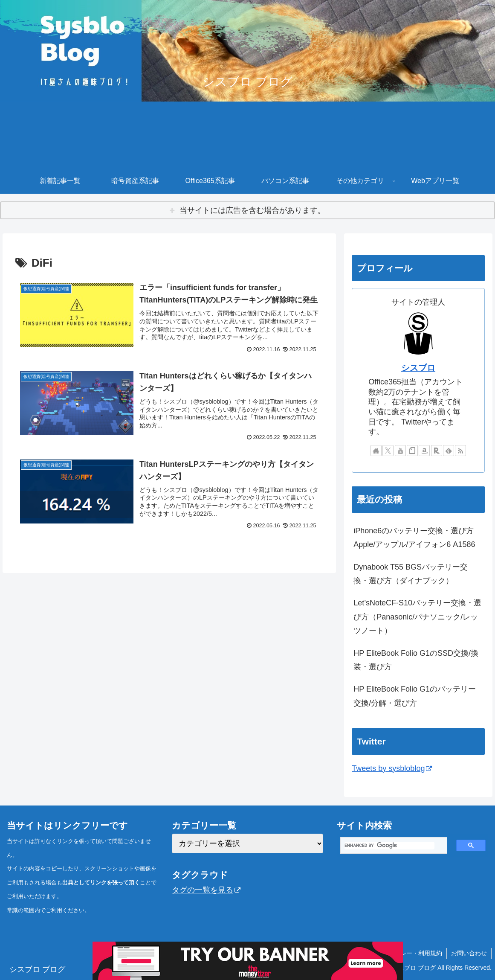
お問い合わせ (469, 953)
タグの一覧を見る (206, 890)
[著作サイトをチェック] (376, 451)
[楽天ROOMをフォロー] (437, 451)
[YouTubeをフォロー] (400, 451)
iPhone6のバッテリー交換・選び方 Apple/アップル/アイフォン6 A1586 (417, 538)
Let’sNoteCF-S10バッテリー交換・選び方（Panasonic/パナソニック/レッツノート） (417, 617)
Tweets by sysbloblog (392, 768)
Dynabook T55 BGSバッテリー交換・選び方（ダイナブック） (411, 574)
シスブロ (418, 368)
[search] (389, 846)
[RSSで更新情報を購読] (460, 451)
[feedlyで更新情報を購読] (449, 451)
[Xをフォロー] (388, 451)
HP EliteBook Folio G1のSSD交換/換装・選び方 (416, 660)
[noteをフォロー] (412, 451)
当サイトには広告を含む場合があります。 (252, 210)
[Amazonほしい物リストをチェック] (424, 451)
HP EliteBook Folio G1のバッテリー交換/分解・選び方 (415, 696)
